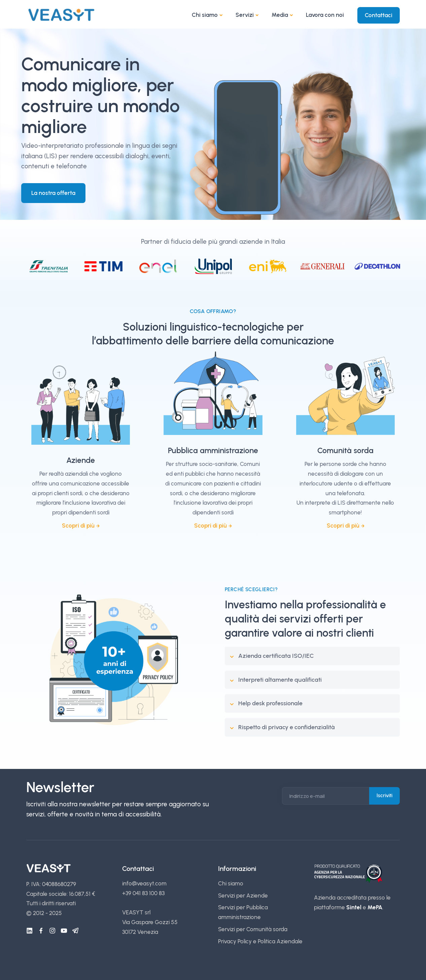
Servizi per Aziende (243, 895)
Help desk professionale (270, 703)
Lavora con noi (325, 15)
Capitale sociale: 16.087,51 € (61, 894)
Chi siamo (205, 15)
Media (280, 15)
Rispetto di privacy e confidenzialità (287, 727)
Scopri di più (78, 526)
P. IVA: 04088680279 (51, 884)
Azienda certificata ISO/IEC (276, 656)
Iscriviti (384, 796)
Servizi (245, 15)
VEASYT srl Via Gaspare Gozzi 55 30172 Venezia (150, 922)
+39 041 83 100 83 (143, 893)
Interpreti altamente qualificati (280, 680)
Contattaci (379, 15)
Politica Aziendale (280, 941)
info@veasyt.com (144, 883)
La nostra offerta (53, 193)
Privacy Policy (235, 941)
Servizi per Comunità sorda (253, 929)
